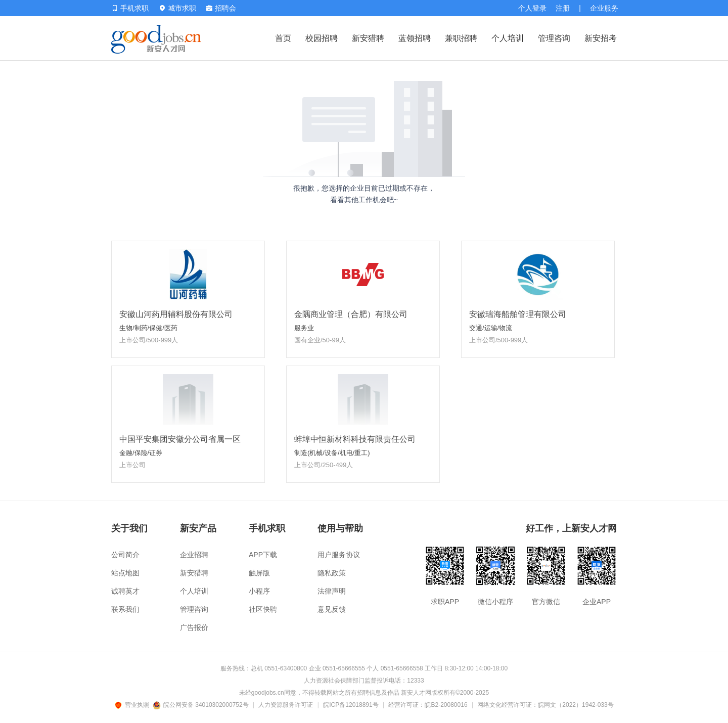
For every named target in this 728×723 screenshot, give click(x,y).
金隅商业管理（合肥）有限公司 (351, 314)
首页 (283, 38)
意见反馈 (332, 609)
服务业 (304, 328)
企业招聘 (194, 555)
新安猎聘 (368, 38)
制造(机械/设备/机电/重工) (332, 453)
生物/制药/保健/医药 (148, 328)
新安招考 (601, 38)
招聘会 (221, 8)
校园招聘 (322, 38)
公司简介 (125, 555)
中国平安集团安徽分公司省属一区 (180, 439)
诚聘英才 (125, 591)
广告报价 (194, 627)
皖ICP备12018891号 (351, 705)
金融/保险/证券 (141, 453)
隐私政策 (332, 573)
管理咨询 (554, 38)
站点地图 (125, 573)
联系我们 (125, 609)
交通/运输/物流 (491, 328)
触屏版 (259, 573)
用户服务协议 (339, 555)
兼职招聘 (461, 38)
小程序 (259, 591)
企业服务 (604, 8)
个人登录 (532, 8)
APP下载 (263, 555)
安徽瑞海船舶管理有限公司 (518, 314)
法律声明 (332, 591)
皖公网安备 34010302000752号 (201, 705)
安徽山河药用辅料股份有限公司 (176, 314)
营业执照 (133, 705)
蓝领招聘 (415, 38)
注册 (563, 8)
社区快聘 (263, 609)
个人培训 (508, 38)
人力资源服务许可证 (286, 705)
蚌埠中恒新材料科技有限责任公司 (355, 439)
